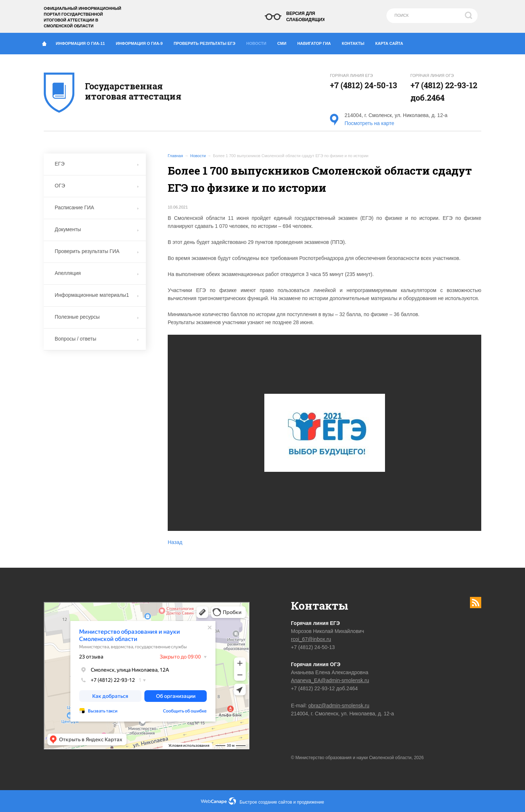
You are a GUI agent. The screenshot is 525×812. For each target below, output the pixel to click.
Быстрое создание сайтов (266, 802)
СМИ (285, 42)
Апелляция (97, 273)
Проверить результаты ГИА (97, 251)
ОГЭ (97, 186)
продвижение (311, 802)
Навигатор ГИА (317, 42)
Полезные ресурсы (97, 317)
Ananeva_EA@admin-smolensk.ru (330, 680)
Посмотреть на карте (369, 123)
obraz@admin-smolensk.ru (339, 706)
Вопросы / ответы (97, 339)
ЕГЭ (97, 164)
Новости (258, 42)
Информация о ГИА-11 (83, 42)
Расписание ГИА (97, 207)
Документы (97, 229)
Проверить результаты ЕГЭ (207, 42)
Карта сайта (389, 43)
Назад (175, 542)
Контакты (356, 42)
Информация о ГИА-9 (142, 42)
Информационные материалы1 (97, 295)
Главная (175, 156)
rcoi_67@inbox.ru (311, 639)
